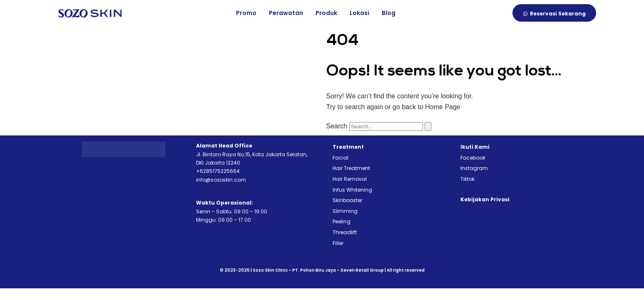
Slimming (345, 211)
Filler (338, 243)
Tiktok (467, 179)
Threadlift (345, 232)
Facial (341, 158)
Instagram (474, 168)
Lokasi (359, 13)
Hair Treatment (351, 168)
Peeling (342, 221)
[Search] (428, 126)
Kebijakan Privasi (485, 199)
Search (337, 126)
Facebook (473, 158)
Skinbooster (347, 200)
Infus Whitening (352, 190)
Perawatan (286, 13)
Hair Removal (350, 179)
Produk (326, 13)
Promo (246, 13)
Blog (389, 13)
